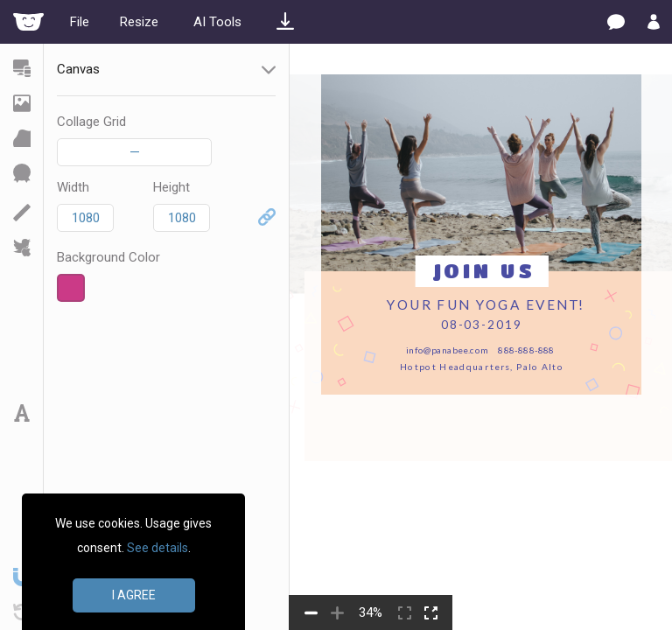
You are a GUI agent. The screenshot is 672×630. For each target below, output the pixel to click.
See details (157, 548)
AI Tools (217, 22)
